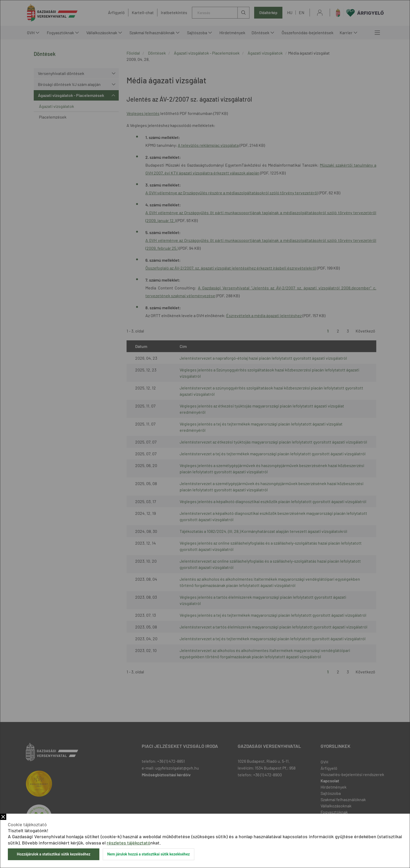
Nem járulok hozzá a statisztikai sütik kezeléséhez (149, 854)
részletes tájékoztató (129, 843)
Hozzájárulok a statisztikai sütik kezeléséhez (53, 854)
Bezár (3, 817)
